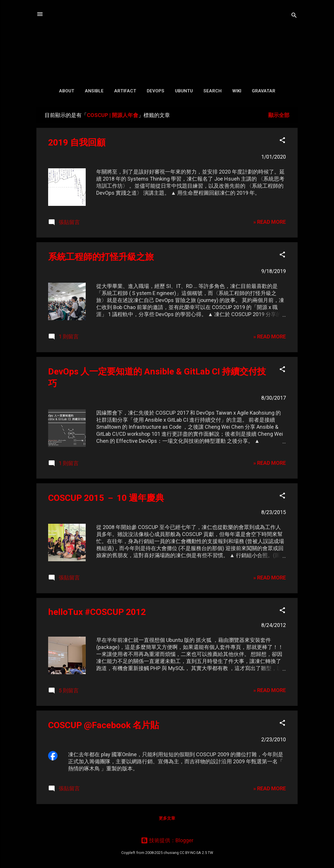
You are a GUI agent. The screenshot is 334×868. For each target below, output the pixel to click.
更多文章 (167, 818)
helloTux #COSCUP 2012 (97, 612)
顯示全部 (279, 115)
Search (212, 91)
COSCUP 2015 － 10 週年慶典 (106, 498)
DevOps (156, 91)
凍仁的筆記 (167, 41)
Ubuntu (184, 91)
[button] (282, 141)
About (67, 91)
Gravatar (264, 91)
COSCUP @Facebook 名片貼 (104, 725)
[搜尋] (294, 16)
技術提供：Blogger (167, 840)
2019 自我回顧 (77, 142)
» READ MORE (270, 222)
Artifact (125, 91)
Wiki (237, 91)
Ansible (94, 91)
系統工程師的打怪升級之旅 (101, 257)
